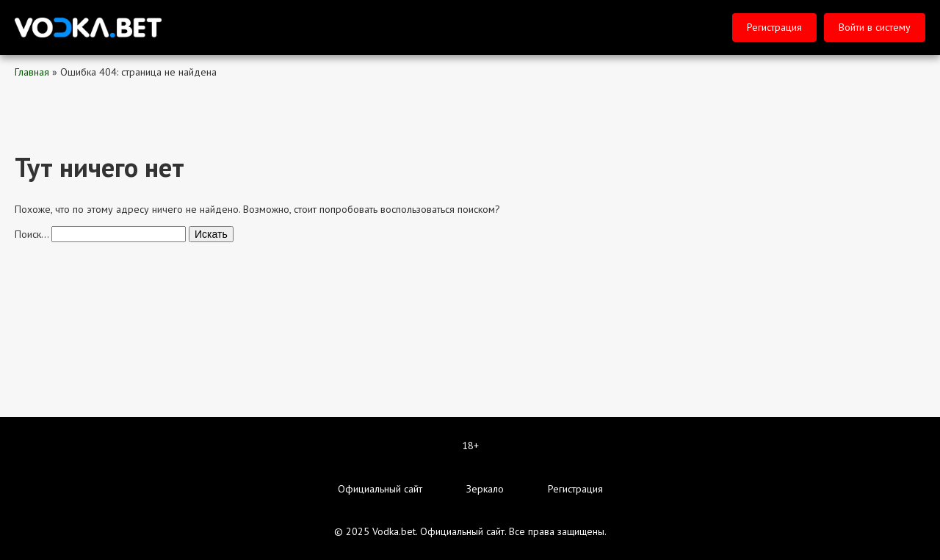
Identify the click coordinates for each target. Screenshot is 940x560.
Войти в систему (875, 27)
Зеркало (485, 489)
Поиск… (32, 234)
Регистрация (774, 27)
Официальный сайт (380, 489)
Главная (32, 72)
